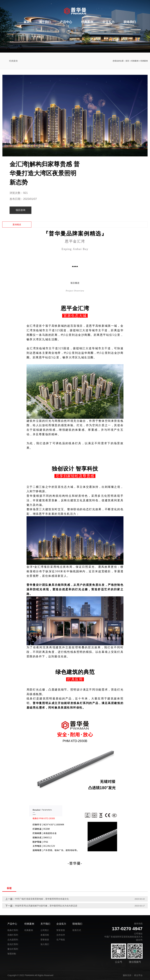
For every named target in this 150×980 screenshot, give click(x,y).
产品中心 (66, 22)
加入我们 (45, 944)
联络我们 (130, 22)
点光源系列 (13, 940)
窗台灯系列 (13, 949)
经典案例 (87, 22)
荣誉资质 (45, 940)
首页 (27, 22)
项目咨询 (20, 210)
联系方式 (77, 930)
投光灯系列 (13, 944)
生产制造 (61, 940)
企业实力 (108, 22)
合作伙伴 (61, 935)
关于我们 (45, 22)
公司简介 (45, 930)
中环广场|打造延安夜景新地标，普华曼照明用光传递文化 (42, 899)
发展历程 (45, 935)
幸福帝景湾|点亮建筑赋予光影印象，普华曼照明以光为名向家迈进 (46, 906)
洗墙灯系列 (13, 935)
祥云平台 (138, 975)
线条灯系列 (13, 930)
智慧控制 (12, 954)
